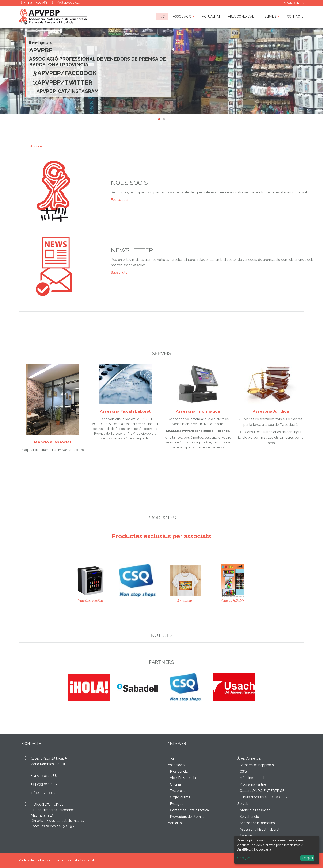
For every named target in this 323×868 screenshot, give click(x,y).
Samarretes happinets (257, 765)
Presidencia (179, 771)
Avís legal (87, 860)
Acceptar (307, 858)
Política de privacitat (63, 860)
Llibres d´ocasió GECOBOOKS (263, 797)
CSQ (243, 771)
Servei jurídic (249, 817)
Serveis (272, 16)
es (302, 3)
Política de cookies (33, 860)
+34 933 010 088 (44, 776)
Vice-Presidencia (183, 778)
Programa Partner (253, 784)
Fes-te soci (119, 200)
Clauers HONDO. (233, 601)
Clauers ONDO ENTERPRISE (262, 791)
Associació (184, 16)
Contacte (295, 16)
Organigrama (180, 797)
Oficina (175, 784)
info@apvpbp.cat (68, 2)
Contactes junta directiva (189, 810)
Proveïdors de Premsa (187, 817)
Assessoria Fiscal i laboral (259, 829)
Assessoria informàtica (257, 823)
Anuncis (36, 146)
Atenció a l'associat (255, 810)
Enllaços (177, 804)
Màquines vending (90, 601)
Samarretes (185, 601)
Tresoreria (178, 791)
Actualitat (211, 16)
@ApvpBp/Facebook (64, 73)
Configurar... (245, 858)
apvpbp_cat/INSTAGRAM (68, 91)
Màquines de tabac (254, 778)
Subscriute (119, 272)
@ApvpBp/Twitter (62, 82)
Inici (162, 16)
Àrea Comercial (242, 16)
